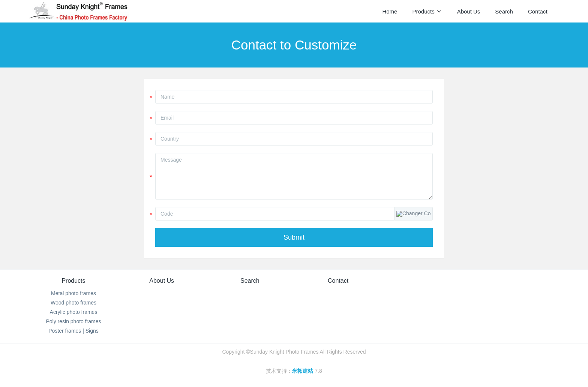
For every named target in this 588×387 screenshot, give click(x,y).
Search (250, 281)
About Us (162, 281)
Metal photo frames (73, 293)
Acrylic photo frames (74, 312)
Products (73, 281)
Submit (294, 237)
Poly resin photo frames (73, 321)
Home (390, 11)
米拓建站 (303, 371)
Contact (338, 281)
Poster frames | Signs (73, 331)
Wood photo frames (73, 303)
